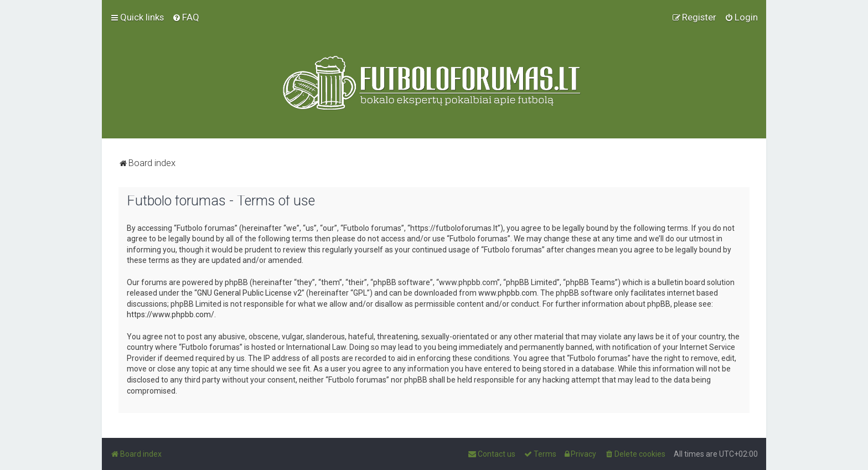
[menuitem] (186, 17)
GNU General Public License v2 (249, 293)
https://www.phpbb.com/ (170, 314)
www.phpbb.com (508, 293)
